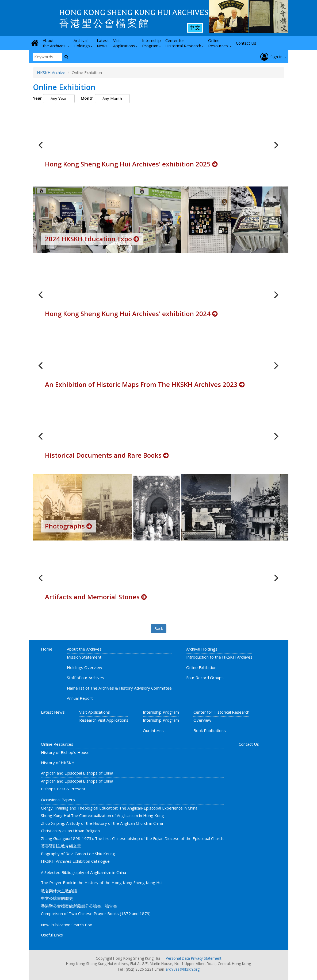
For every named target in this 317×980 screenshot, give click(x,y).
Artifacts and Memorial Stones (96, 597)
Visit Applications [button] (125, 43)
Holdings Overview (85, 667)
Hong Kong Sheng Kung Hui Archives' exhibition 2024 (131, 314)
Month (87, 98)
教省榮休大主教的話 (59, 891)
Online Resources (57, 744)
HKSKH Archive (51, 72)
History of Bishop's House (65, 752)
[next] (276, 145)
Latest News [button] (103, 43)
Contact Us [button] (246, 43)
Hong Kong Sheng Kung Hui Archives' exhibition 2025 (131, 164)
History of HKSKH (58, 763)
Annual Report (80, 698)
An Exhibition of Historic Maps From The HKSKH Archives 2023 (145, 384)
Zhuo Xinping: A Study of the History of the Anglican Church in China (102, 823)
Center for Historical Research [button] (185, 43)
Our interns (153, 730)
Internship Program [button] (152, 43)
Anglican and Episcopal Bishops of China (77, 773)
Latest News (53, 712)
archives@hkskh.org (183, 969)
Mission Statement (84, 657)
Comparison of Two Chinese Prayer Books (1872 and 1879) (96, 913)
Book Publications (210, 730)
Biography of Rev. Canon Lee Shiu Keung (78, 854)
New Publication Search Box (66, 925)
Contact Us (249, 744)
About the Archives (84, 649)
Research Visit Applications (104, 720)
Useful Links (52, 935)
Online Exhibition (201, 667)
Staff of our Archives (85, 678)
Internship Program (161, 712)
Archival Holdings (202, 649)
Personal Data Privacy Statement (194, 958)
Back (159, 629)
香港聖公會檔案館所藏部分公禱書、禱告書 (79, 906)
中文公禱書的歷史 (57, 898)
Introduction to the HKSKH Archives (219, 657)
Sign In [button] (273, 57)
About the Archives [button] (56, 43)
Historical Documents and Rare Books (107, 455)
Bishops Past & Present (63, 789)
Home (47, 649)
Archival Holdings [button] (83, 43)
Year (37, 98)
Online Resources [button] (220, 43)
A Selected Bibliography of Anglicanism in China (83, 872)
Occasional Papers (58, 800)
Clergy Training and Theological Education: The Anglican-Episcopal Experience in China (119, 808)
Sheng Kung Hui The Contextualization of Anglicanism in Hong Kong (102, 815)
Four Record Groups (205, 678)
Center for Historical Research (221, 712)
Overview (202, 720)
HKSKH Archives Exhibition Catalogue (75, 861)
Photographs (68, 526)
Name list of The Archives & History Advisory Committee (119, 688)
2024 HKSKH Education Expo (92, 239)
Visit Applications (95, 712)
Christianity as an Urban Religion (70, 831)
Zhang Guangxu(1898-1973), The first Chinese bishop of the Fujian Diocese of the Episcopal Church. (133, 838)
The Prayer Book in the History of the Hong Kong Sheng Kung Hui (102, 882)
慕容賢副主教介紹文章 (61, 846)
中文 (195, 28)
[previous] (41, 145)
